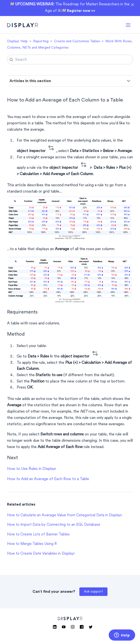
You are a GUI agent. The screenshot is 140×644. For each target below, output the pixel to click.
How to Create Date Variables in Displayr (41, 554)
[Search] (70, 59)
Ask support (93, 592)
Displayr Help (17, 41)
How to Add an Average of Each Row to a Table (48, 479)
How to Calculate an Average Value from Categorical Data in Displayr (65, 515)
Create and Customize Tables (77, 41)
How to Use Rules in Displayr (32, 469)
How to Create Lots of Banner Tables (38, 535)
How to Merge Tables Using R (32, 544)
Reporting (41, 41)
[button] (128, 25)
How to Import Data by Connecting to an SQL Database (54, 525)
